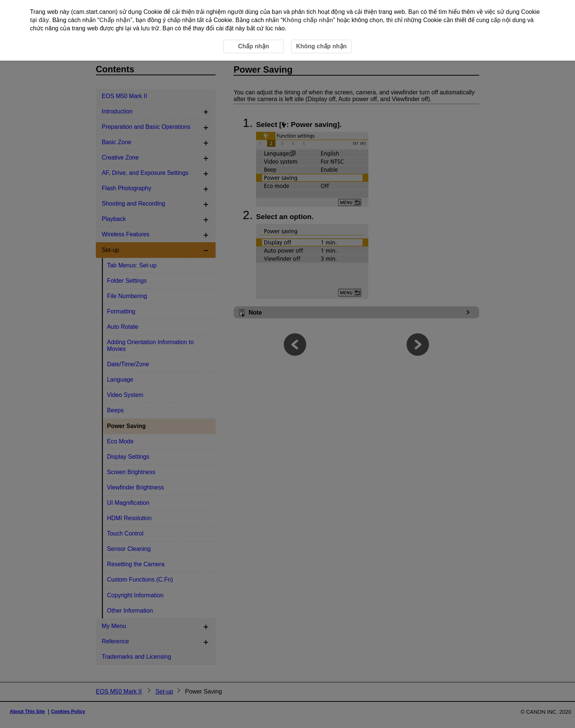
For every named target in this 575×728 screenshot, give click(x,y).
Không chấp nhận (308, 20)
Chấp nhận (115, 20)
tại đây (39, 20)
